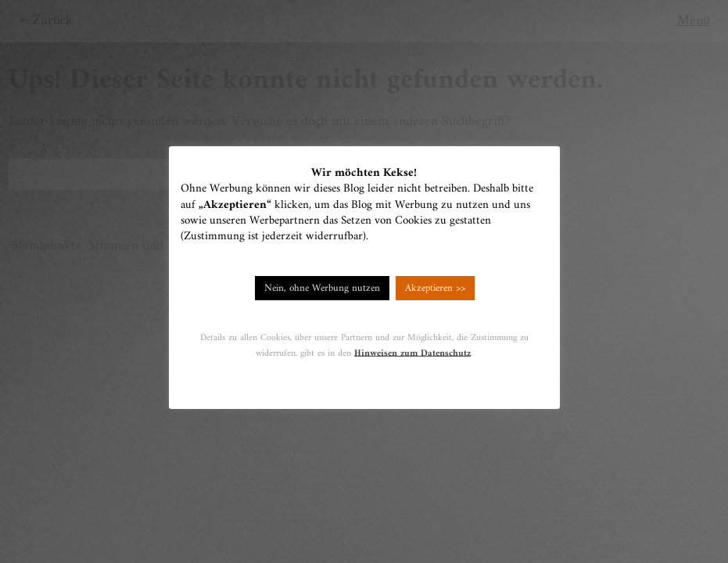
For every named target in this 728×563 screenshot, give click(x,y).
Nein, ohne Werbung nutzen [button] (322, 288)
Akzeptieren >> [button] (435, 288)
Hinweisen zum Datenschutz (412, 353)
